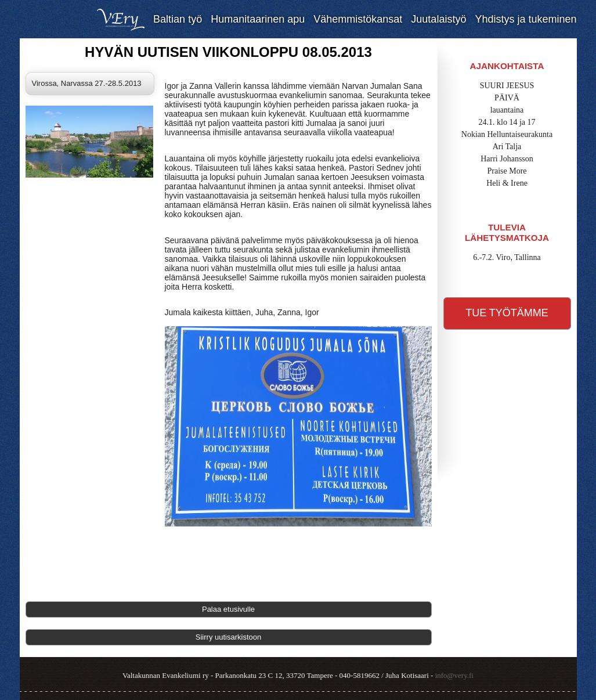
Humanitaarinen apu (258, 19)
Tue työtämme (507, 313)
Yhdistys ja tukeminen (525, 19)
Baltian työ (178, 19)
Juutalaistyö (438, 19)
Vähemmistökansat (358, 19)
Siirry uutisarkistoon (228, 637)
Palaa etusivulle (228, 609)
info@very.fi (454, 675)
